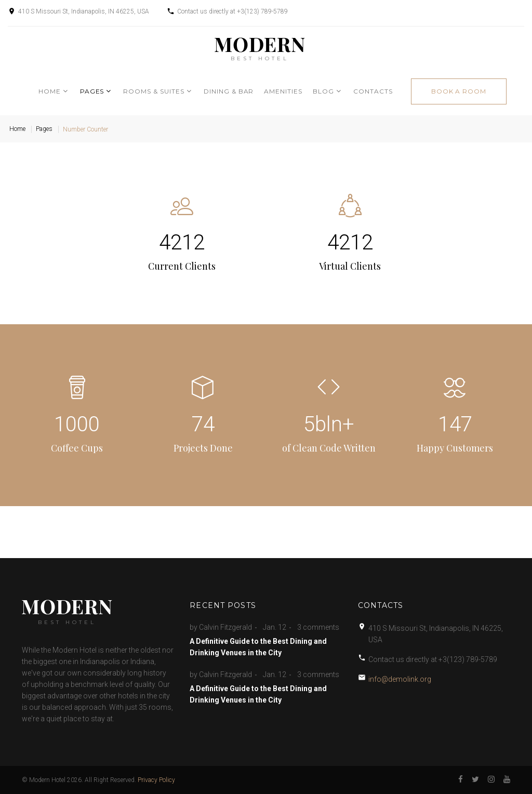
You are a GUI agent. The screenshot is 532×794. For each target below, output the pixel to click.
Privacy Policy (156, 780)
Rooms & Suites (154, 91)
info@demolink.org (400, 679)
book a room (459, 91)
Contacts (373, 91)
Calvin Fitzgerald (225, 627)
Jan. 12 (275, 627)
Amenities (283, 91)
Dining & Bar (229, 91)
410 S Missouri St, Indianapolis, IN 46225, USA (84, 11)
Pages (92, 91)
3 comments (318, 627)
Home (50, 91)
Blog (323, 91)
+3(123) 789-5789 (262, 11)
